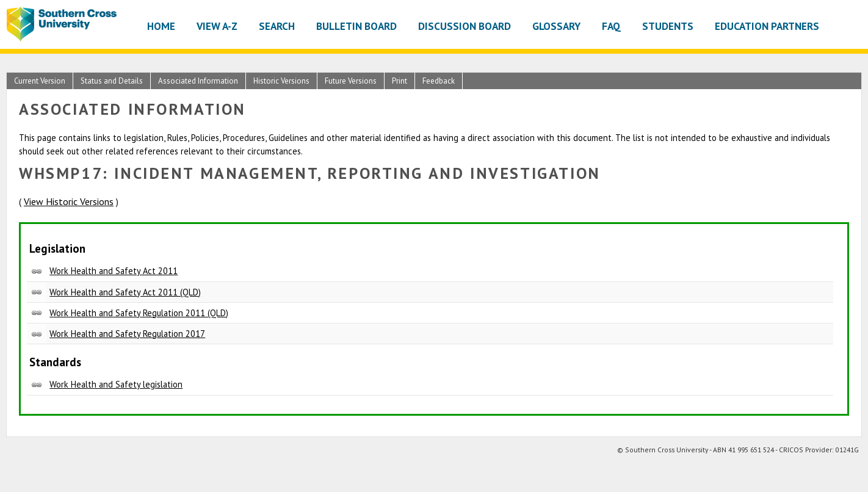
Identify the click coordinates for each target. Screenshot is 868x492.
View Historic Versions (69, 201)
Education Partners (767, 26)
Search (277, 26)
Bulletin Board (356, 26)
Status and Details (112, 81)
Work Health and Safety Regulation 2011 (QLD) (139, 313)
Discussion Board (465, 26)
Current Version (40, 81)
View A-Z (217, 26)
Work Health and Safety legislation (116, 384)
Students (668, 26)
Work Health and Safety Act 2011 (114, 271)
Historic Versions (281, 81)
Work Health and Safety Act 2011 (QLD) (125, 292)
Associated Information (198, 81)
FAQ (611, 26)
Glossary (556, 26)
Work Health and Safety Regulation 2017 (127, 334)
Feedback (439, 81)
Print (400, 81)
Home (161, 26)
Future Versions (351, 81)
